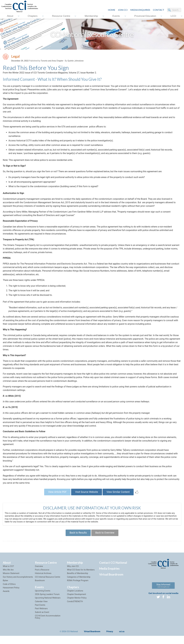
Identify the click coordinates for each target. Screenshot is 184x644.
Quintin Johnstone (75, 61)
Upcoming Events (43, 596)
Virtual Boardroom (111, 579)
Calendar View (41, 606)
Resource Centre (61, 16)
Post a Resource (42, 575)
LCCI (173, 16)
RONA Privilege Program (78, 585)
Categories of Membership (79, 582)
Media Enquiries (140, 10)
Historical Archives (43, 578)
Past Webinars (41, 614)
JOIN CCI (123, 10)
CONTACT (159, 10)
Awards (6, 596)
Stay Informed (163, 590)
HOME (112, 10)
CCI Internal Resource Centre (48, 582)
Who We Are (8, 575)
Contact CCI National (113, 567)
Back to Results (78, 538)
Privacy (110, 636)
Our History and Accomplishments (18, 582)
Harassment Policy (11, 593)
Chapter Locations (75, 596)
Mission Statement (11, 578)
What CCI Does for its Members (81, 575)
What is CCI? (8, 571)
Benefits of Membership (78, 578)
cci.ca (122, 636)
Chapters (33, 16)
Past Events (40, 610)
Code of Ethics (9, 589)
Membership (91, 16)
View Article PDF (57, 495)
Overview (39, 571)
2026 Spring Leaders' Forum (47, 599)
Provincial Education (145, 16)
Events (116, 16)
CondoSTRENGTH (75, 606)
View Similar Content (119, 495)
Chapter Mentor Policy (77, 603)
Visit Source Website (87, 495)
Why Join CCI (73, 571)
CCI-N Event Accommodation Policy (48, 622)
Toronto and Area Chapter (52, 61)
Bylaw (5, 585)
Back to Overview (105, 538)
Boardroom (40, 585)
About (10, 16)
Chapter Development (76, 599)
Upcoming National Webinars (48, 603)
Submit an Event (42, 617)
